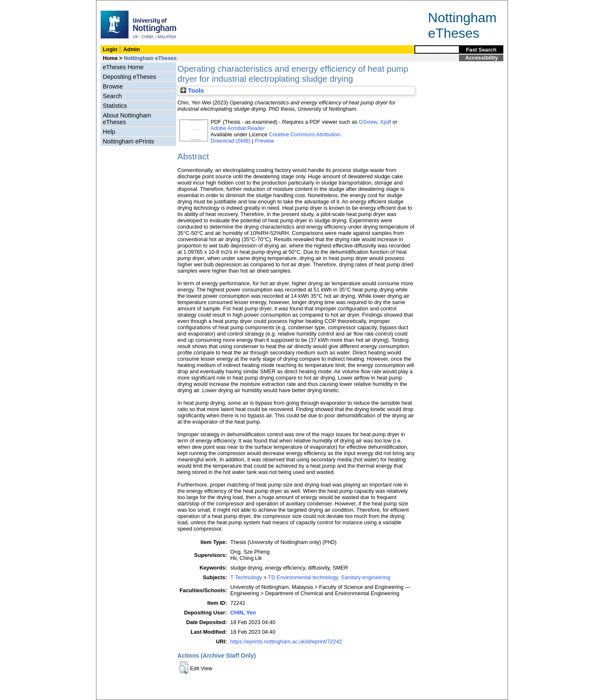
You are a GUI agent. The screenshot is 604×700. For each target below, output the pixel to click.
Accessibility (482, 58)
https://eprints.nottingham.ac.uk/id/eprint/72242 (286, 641)
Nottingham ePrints (128, 141)
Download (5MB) (230, 141)
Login (110, 49)
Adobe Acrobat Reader (238, 128)
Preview (265, 141)
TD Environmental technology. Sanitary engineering (329, 577)
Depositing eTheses (129, 77)
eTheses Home (123, 67)
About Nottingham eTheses (127, 119)
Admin (132, 49)
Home (110, 58)
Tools (192, 91)
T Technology (246, 577)
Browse (113, 86)
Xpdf (385, 122)
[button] (184, 668)
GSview (368, 122)
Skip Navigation (115, 5)
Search (112, 96)
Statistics (115, 106)
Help (109, 132)
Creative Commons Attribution (305, 134)
